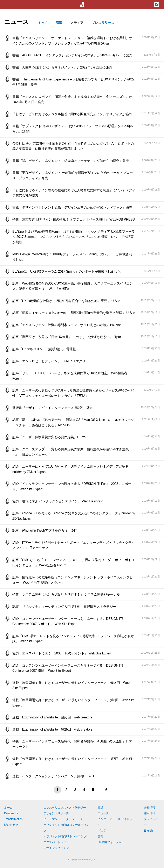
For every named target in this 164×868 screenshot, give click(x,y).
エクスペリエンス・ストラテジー (65, 808)
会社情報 (149, 808)
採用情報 (149, 813)
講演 (59, 23)
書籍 (100, 836)
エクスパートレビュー (58, 842)
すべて (43, 23)
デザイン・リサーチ (56, 813)
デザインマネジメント (58, 848)
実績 (100, 808)
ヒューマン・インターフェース (63, 819)
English (148, 831)
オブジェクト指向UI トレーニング (65, 836)
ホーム (8, 808)
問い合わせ (11, 825)
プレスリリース (103, 23)
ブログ (102, 831)
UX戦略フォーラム (110, 842)
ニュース (103, 813)
